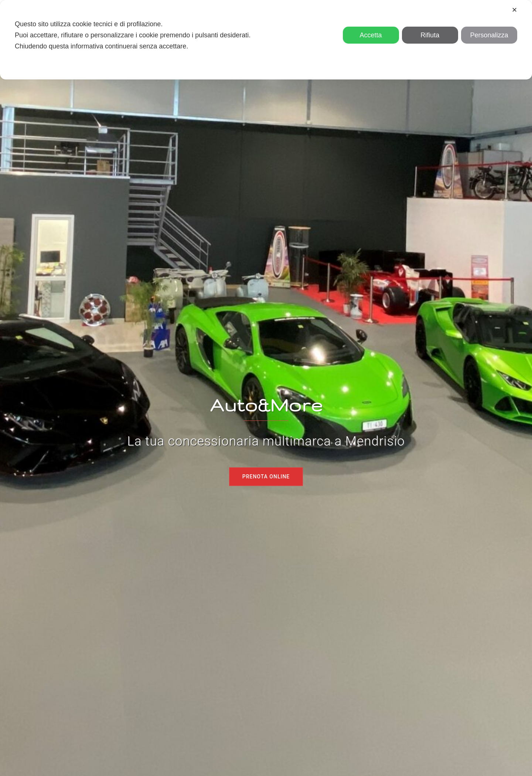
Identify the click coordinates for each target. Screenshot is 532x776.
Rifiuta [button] (430, 35)
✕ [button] (514, 10)
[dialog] (266, 40)
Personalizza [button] (489, 35)
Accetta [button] (371, 35)
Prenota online (266, 477)
